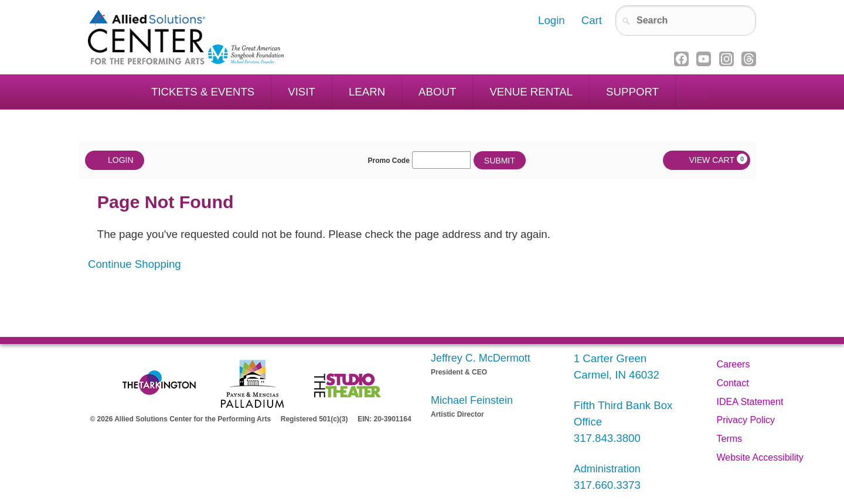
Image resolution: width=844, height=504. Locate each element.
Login (115, 160)
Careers (734, 364)
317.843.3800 (607, 438)
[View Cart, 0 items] (707, 160)
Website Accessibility (760, 457)
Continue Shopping (135, 264)
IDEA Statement (750, 402)
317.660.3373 (607, 485)
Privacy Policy (746, 420)
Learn (367, 92)
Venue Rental (531, 92)
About (437, 92)
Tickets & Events (203, 92)
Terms (730, 439)
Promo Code (389, 161)
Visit (302, 92)
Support (632, 92)
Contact (733, 383)
